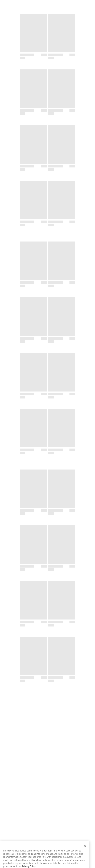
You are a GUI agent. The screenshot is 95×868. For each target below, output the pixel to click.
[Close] (85, 853)
